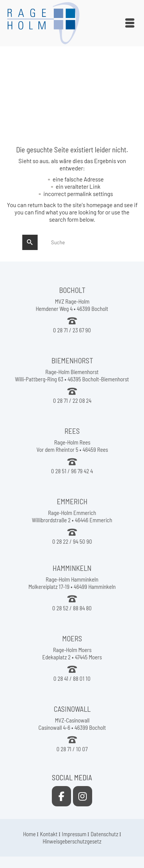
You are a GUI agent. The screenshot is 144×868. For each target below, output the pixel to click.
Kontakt (49, 834)
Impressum (74, 834)
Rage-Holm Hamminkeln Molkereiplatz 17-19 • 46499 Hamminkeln (72, 583)
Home (29, 834)
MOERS (72, 638)
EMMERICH (72, 501)
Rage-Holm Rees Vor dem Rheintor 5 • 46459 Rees (72, 446)
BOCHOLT (72, 290)
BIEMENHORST (72, 360)
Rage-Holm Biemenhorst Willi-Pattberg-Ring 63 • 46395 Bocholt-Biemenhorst (72, 375)
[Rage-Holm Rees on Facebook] (61, 796)
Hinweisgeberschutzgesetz (72, 841)
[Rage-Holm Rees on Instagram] (83, 796)
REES (72, 431)
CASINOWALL (72, 709)
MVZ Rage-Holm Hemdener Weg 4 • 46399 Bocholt (72, 305)
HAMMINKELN (72, 568)
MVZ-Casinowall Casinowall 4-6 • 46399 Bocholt (72, 724)
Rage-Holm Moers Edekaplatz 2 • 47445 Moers (72, 653)
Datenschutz (104, 834)
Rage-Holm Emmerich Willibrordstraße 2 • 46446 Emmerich (72, 516)
